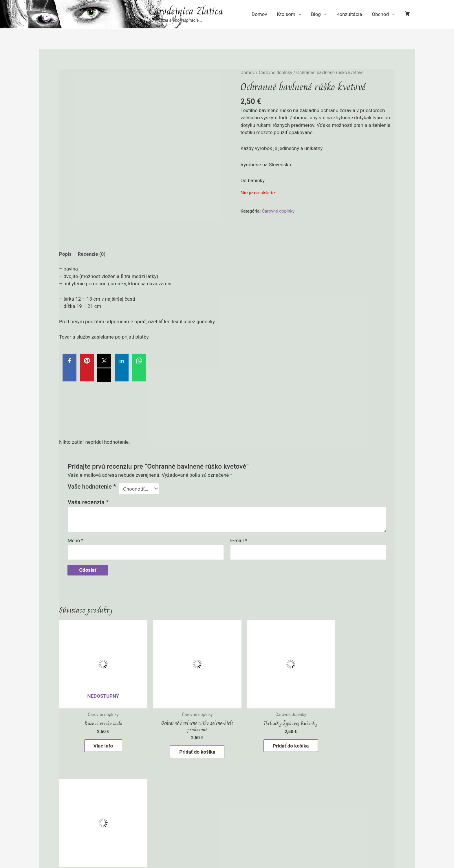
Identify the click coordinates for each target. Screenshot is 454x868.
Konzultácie (349, 14)
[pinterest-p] (194, 847)
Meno (75, 540)
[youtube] (227, 847)
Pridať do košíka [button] (184, 743)
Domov (259, 14)
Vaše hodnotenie (92, 487)
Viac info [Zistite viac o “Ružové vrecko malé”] (99, 737)
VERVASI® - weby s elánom (308, 830)
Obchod (380, 14)
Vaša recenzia (88, 502)
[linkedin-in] (244, 847)
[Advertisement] (227, 427)
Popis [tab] (65, 254)
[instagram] (210, 847)
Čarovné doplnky (275, 73)
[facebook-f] (260, 847)
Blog (316, 14)
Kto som (286, 14)
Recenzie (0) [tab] (91, 254)
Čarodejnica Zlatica (186, 11)
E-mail (239, 540)
